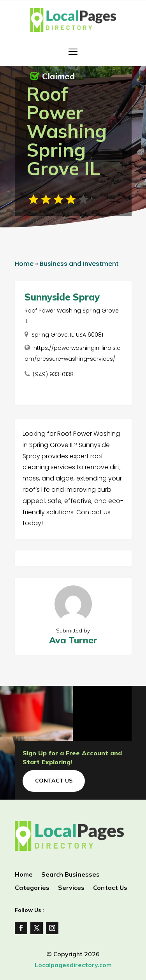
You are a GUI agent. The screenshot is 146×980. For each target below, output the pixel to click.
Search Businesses (70, 875)
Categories (32, 888)
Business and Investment (79, 264)
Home (24, 264)
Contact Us (54, 781)
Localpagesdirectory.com (73, 965)
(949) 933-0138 (53, 374)
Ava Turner (73, 640)
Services (71, 888)
